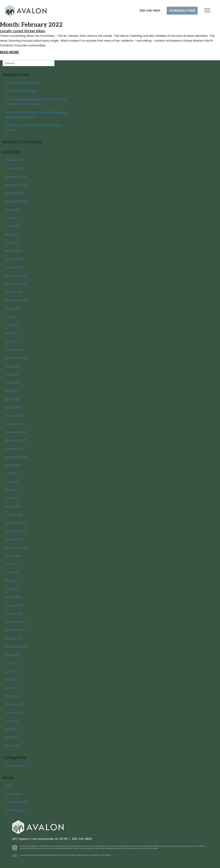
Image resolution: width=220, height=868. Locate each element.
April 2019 (11, 498)
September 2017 (16, 647)
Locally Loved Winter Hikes (23, 31)
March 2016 (13, 746)
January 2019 (14, 515)
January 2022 (14, 267)
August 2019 (13, 465)
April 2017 (12, 688)
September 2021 (16, 300)
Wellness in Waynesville (21, 91)
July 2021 (11, 317)
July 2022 (11, 218)
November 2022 (16, 185)
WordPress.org (15, 810)
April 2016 (12, 737)
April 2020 (12, 399)
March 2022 (13, 251)
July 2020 (11, 375)
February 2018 (15, 605)
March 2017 (13, 696)
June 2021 (12, 325)
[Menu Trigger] (207, 10)
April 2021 (11, 342)
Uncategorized (15, 766)
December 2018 (16, 523)
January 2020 (14, 424)
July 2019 (11, 474)
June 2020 (12, 383)
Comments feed (16, 802)
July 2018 (11, 564)
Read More (9, 52)
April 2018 (12, 589)
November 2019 (16, 441)
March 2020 (13, 408)
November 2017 (16, 630)
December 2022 (16, 177)
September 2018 (16, 548)
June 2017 (12, 671)
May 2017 (11, 680)
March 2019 (13, 506)
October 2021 (14, 292)
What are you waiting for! (22, 83)
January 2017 (14, 713)
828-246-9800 (150, 11)
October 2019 (14, 449)
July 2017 (11, 663)
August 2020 (13, 366)
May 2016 (11, 729)
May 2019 (11, 490)
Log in (9, 786)
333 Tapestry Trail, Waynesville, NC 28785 (40, 839)
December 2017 (16, 622)
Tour (182, 11)
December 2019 (16, 432)
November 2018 (16, 531)
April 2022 (12, 243)
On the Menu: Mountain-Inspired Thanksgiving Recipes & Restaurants (36, 115)
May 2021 (11, 333)
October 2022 (15, 193)
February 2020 (15, 416)
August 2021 (13, 309)
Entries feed (13, 794)
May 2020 (12, 391)
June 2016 (12, 721)
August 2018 (13, 556)
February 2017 (15, 704)
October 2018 (14, 539)
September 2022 (16, 201)
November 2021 (16, 284)
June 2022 (12, 226)
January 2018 (14, 614)
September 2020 (17, 358)
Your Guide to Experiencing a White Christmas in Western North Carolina (36, 102)
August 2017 (13, 655)
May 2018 (11, 581)
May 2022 (12, 234)
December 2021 (16, 276)
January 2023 (14, 168)
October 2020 (15, 350)
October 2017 (14, 638)
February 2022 (15, 259)
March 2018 (13, 597)
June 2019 (12, 482)
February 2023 (15, 160)
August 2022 (13, 210)
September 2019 (16, 457)
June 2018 (12, 572)
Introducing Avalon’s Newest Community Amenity (33, 128)
